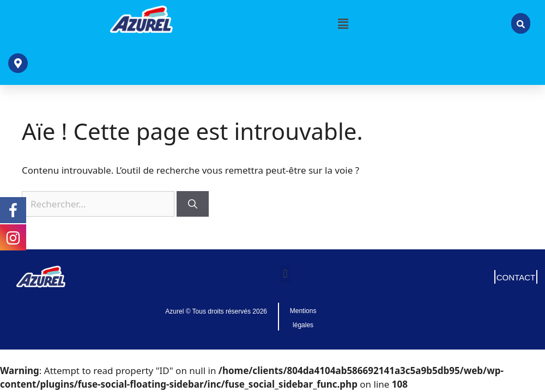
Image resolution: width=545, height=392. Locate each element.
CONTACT (516, 277)
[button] (343, 23)
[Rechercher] (193, 204)
